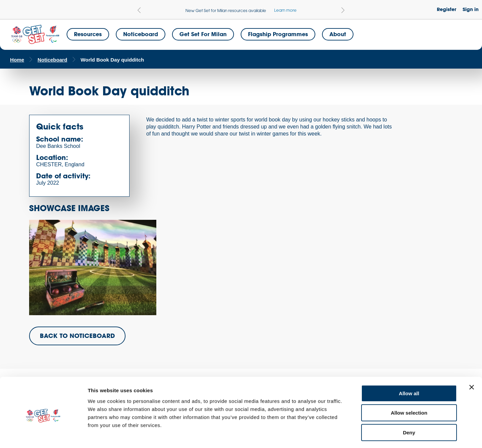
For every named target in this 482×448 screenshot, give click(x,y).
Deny (409, 405)
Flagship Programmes (278, 34)
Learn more (285, 10)
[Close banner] (472, 360)
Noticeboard (141, 34)
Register (447, 9)
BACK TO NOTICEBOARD (77, 336)
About (338, 34)
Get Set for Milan (203, 34)
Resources (88, 34)
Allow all (409, 366)
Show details (351, 435)
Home (17, 60)
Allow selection (409, 386)
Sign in (471, 9)
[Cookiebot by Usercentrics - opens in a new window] (43, 435)
